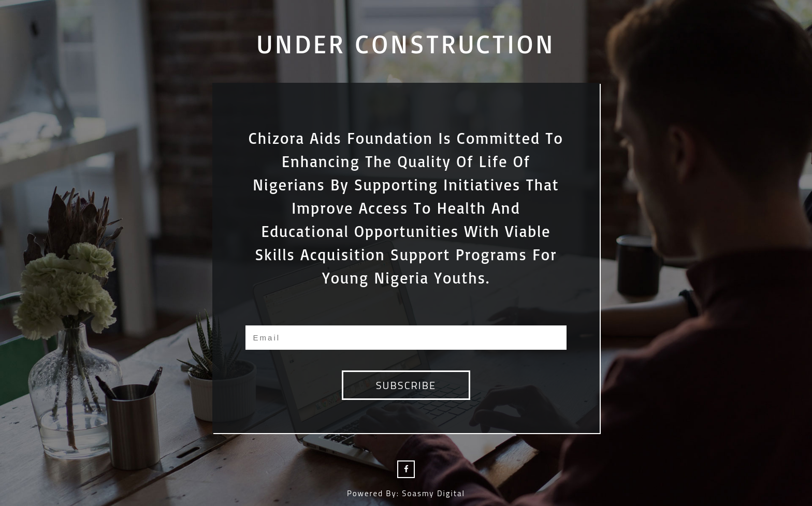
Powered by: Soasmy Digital (406, 493)
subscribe (406, 385)
